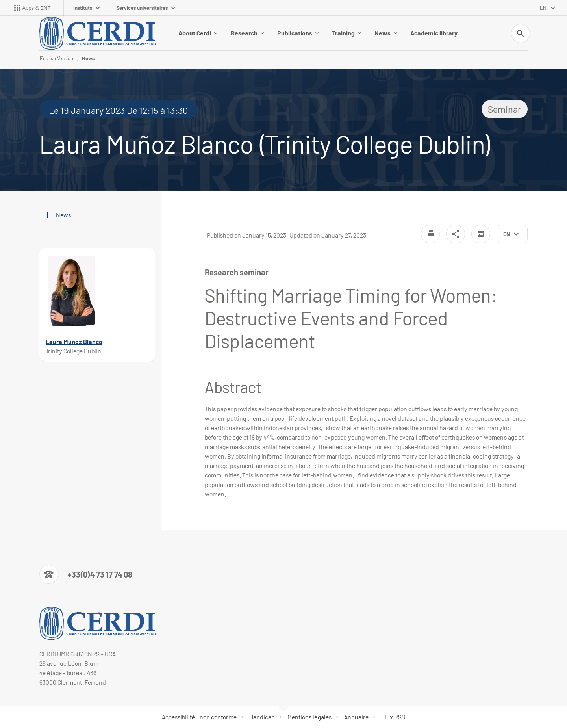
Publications (298, 33)
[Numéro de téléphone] (86, 574)
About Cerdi (198, 33)
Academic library (434, 33)
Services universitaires (146, 8)
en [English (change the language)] (543, 8)
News (386, 33)
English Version (57, 58)
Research (247, 33)
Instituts (87, 8)
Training (346, 33)
